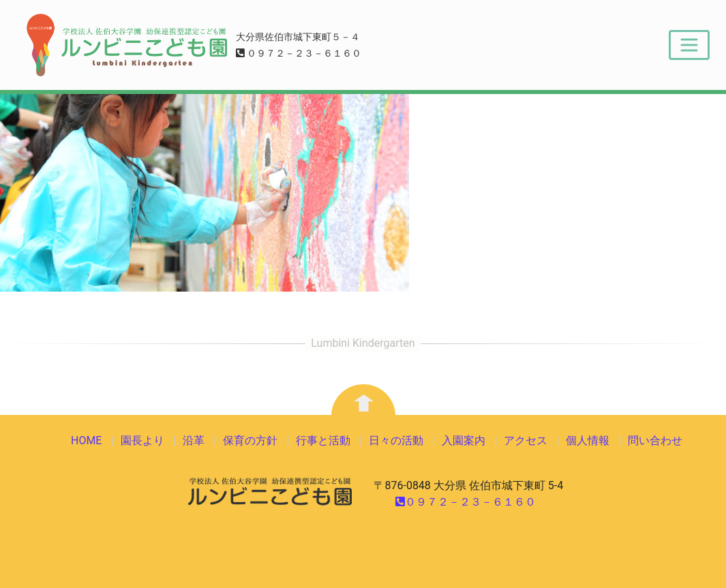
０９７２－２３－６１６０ (299, 53)
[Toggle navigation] (689, 45)
